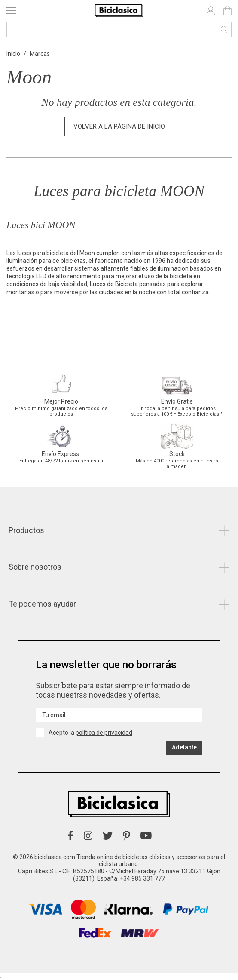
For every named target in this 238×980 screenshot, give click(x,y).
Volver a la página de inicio (119, 126)
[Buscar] (119, 29)
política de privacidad (104, 733)
